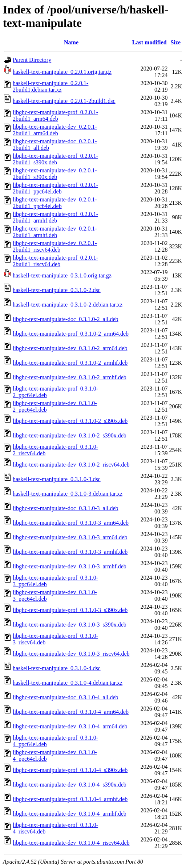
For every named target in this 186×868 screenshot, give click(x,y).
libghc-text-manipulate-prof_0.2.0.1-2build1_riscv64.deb (55, 261)
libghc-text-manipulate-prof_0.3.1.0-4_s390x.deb (70, 770)
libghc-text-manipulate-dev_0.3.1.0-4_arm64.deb (70, 726)
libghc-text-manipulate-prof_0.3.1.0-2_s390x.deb (70, 421)
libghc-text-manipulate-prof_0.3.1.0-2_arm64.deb (71, 334)
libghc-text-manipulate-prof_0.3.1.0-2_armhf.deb (70, 363)
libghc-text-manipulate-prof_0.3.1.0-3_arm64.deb (71, 523)
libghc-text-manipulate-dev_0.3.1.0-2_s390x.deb (70, 435)
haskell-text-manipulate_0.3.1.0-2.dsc (57, 290)
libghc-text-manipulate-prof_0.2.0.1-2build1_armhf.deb (55, 217)
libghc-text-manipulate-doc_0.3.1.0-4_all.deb (66, 697)
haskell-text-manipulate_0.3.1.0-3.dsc (57, 479)
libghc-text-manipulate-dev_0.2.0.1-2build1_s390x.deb (55, 174)
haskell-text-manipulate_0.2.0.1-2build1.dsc (64, 101)
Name (71, 42)
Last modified (149, 42)
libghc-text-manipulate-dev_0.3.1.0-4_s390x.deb (70, 785)
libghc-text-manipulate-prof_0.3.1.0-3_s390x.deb (70, 610)
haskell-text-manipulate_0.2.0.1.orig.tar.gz (62, 72)
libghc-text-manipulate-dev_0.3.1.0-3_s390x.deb (70, 625)
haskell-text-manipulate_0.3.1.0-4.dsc (57, 668)
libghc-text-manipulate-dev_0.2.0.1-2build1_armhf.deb (55, 232)
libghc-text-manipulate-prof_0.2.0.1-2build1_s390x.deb (55, 159)
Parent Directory (32, 60)
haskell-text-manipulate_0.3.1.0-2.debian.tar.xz (68, 305)
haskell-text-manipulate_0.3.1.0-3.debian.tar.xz (68, 494)
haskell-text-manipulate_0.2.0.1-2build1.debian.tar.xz (50, 86)
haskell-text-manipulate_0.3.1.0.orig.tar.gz (62, 275)
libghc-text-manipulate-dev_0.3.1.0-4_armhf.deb (70, 814)
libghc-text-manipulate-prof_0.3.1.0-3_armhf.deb (70, 552)
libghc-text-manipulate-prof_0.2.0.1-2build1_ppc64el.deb (55, 188)
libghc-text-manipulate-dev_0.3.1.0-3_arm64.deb (70, 537)
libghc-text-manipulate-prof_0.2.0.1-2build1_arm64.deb (55, 115)
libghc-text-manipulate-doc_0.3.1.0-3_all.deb (66, 508)
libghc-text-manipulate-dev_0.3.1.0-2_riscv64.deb (71, 465)
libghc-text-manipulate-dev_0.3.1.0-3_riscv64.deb (71, 654)
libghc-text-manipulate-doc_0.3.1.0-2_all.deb (66, 319)
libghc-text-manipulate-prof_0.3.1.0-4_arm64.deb (71, 712)
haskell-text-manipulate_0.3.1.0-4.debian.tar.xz (68, 683)
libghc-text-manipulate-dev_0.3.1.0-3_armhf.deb (70, 566)
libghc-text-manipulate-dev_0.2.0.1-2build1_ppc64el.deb (55, 203)
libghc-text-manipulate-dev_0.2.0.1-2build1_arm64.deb (55, 130)
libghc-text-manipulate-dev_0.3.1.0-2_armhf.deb (70, 377)
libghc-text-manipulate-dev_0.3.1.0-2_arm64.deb (70, 348)
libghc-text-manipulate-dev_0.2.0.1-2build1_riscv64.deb (55, 246)
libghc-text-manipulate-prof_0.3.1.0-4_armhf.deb (70, 799)
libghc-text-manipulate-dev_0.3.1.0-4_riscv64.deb (71, 843)
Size (175, 42)
